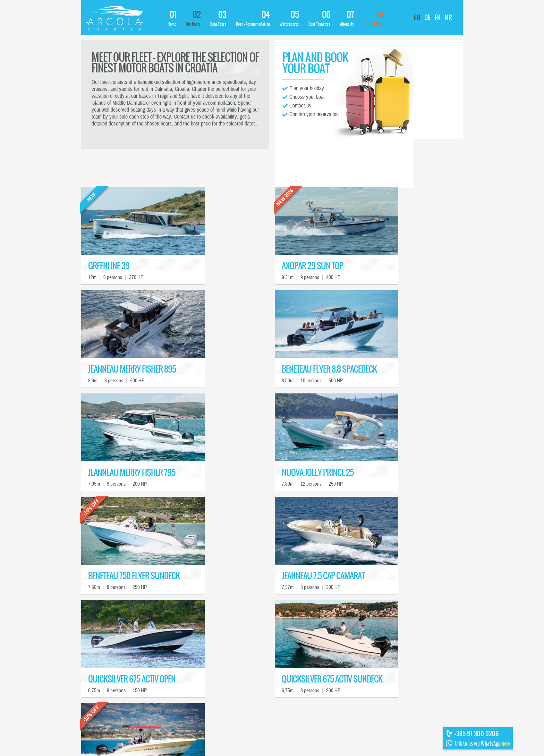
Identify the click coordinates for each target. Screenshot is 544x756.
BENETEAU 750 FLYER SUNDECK (134, 576)
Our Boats (193, 18)
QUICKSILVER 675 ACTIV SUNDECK (332, 679)
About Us (347, 18)
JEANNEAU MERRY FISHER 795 (132, 473)
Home (172, 18)
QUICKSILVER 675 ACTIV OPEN (132, 679)
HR (448, 18)
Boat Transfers (319, 18)
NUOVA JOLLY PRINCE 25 (318, 473)
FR (438, 18)
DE (427, 18)
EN (417, 18)
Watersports (289, 18)
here (506, 744)
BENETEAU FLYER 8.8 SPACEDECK (329, 369)
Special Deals (374, 18)
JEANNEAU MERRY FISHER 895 (132, 369)
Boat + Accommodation (253, 18)
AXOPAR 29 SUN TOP (312, 266)
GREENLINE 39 (109, 266)
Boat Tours (218, 18)
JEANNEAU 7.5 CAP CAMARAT (323, 576)
